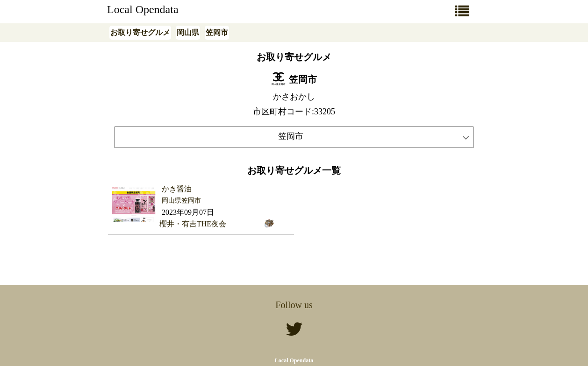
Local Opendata (143, 9)
